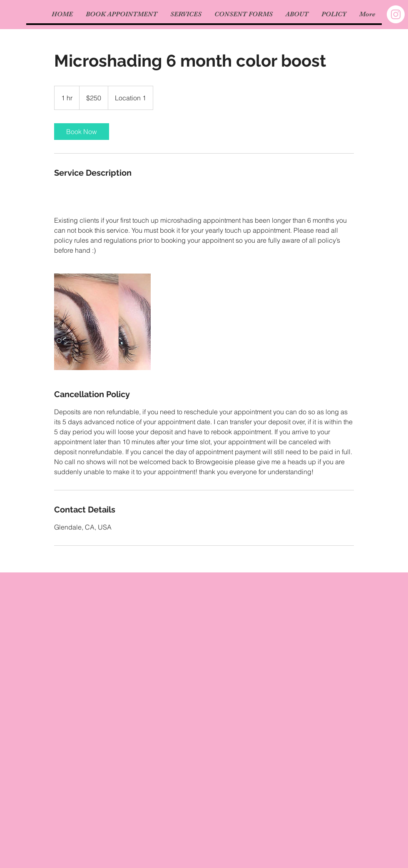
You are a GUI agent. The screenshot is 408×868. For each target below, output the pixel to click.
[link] (82, 132)
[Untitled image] (102, 322)
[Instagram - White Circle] (396, 14)
